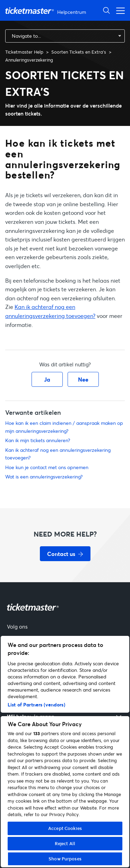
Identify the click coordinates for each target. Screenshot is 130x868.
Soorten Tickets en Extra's (79, 52)
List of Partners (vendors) (36, 705)
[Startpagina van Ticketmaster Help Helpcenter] (46, 11)
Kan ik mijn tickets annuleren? (38, 440)
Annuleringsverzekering (29, 60)
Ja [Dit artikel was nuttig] (47, 379)
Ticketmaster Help (24, 52)
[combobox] (65, 36)
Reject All (65, 843)
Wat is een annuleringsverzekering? (44, 477)
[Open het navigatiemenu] (119, 10)
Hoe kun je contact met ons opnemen (47, 467)
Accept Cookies (65, 828)
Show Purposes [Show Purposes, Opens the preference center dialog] (65, 859)
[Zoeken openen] (106, 10)
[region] (65, 752)
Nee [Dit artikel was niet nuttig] (83, 379)
